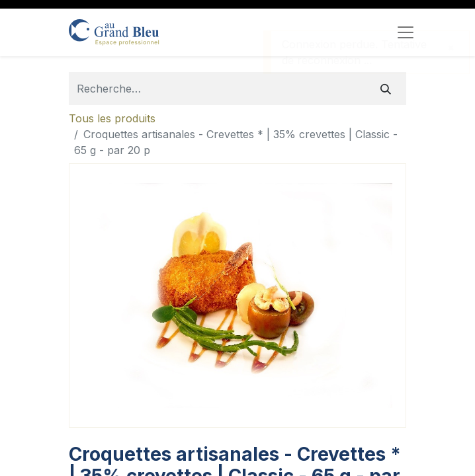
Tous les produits (112, 118)
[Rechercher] (386, 89)
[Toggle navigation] (406, 32)
